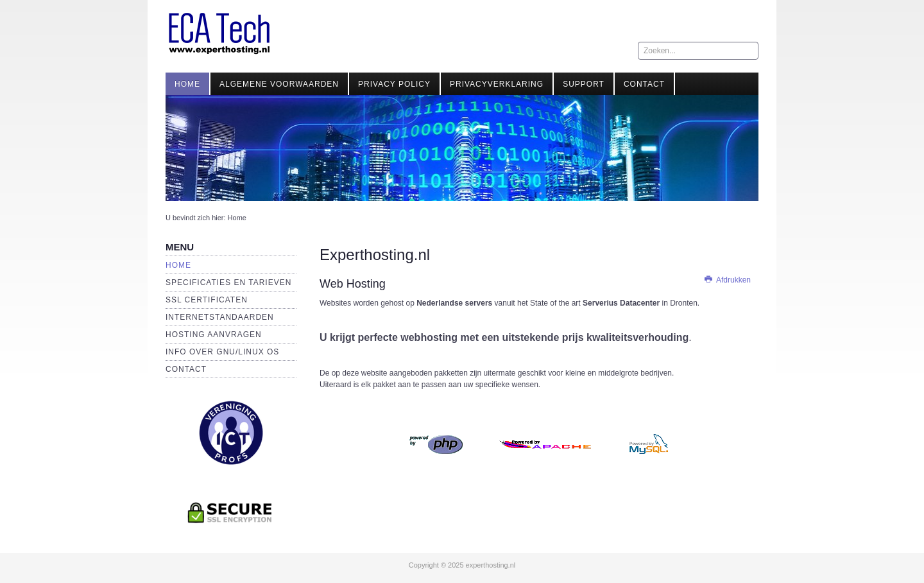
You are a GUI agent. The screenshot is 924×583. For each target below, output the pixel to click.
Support (584, 84)
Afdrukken (727, 280)
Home (187, 84)
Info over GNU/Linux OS (222, 352)
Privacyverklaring (497, 84)
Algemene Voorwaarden (279, 84)
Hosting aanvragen (214, 335)
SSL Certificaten (207, 300)
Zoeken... (638, 42)
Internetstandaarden (220, 317)
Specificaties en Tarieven (228, 283)
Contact (644, 84)
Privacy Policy (394, 84)
